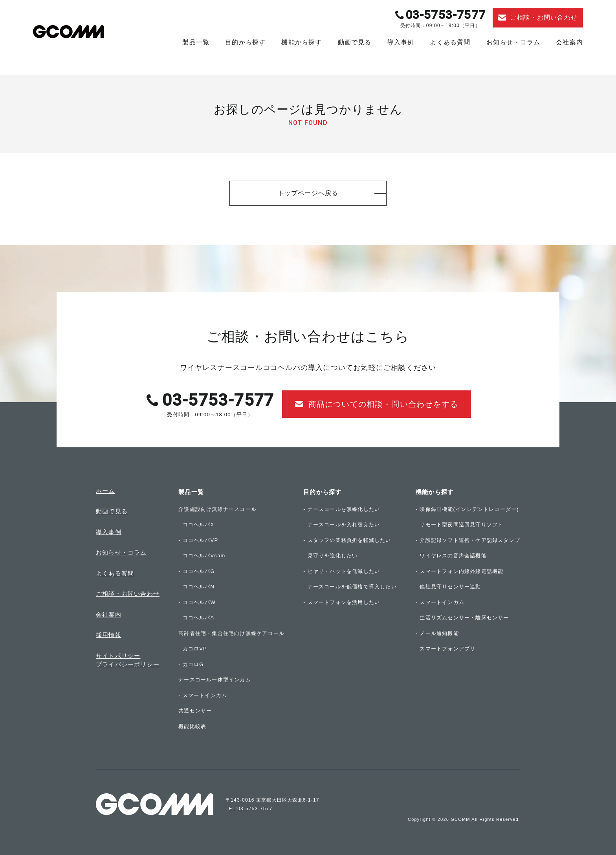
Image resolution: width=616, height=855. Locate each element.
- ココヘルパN (196, 587)
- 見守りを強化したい (330, 556)
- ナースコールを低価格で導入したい (350, 587)
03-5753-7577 (445, 15)
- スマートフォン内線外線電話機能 (459, 571)
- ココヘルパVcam (202, 556)
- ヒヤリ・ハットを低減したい (342, 571)
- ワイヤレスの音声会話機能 (451, 556)
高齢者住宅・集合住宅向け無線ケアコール (231, 633)
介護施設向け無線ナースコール (217, 509)
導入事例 (401, 42)
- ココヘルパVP (198, 540)
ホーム (105, 491)
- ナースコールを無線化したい (342, 509)
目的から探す (245, 42)
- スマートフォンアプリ (445, 649)
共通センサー (195, 711)
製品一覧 (196, 42)
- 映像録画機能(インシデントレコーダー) (467, 509)
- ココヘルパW (197, 602)
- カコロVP (193, 649)
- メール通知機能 (437, 633)
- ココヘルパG (197, 571)
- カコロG (191, 664)
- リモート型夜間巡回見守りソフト (459, 525)
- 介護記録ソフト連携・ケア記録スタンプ (468, 540)
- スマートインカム (203, 695)
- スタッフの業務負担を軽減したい (347, 540)
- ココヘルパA (196, 618)
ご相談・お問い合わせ (128, 594)
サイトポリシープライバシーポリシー (128, 660)
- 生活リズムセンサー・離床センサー (462, 618)
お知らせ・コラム (513, 42)
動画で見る (355, 42)
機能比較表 (192, 726)
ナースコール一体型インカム (215, 680)
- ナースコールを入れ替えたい (342, 525)
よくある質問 (450, 42)
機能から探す (302, 42)
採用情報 (109, 635)
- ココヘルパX (196, 525)
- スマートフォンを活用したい (342, 602)
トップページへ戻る (308, 193)
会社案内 (569, 42)
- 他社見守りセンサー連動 (448, 587)
